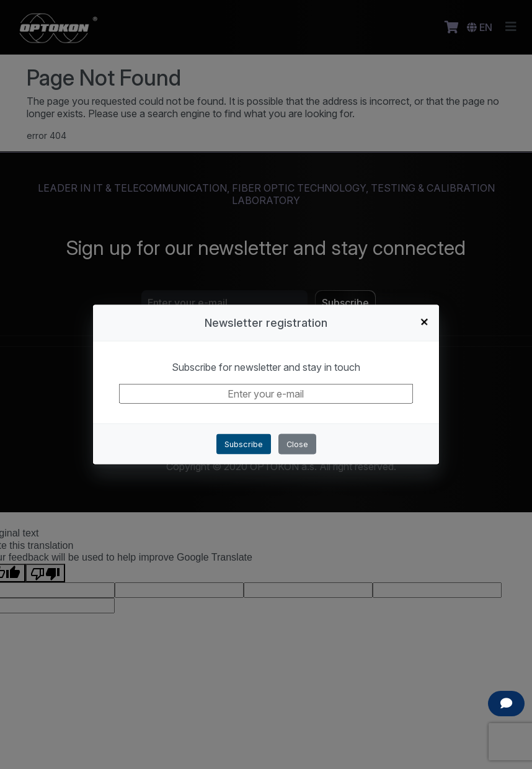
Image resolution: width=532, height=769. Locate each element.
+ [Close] (425, 321)
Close (297, 444)
